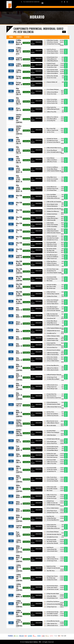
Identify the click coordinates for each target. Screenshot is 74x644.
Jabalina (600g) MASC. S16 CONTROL (19, 130)
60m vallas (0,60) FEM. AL (18, 91)
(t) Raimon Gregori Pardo (52, 188)
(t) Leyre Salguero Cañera (52, 53)
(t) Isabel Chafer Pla (51, 271)
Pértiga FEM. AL (18, 77)
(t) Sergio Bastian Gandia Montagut (55, 604)
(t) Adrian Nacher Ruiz (52, 549)
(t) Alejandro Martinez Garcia (53, 331)
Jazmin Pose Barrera (51, 49)
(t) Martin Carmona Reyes (52, 353)
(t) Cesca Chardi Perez (52, 443)
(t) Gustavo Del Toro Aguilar (53, 325)
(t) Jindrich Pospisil (51, 63)
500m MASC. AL (19, 496)
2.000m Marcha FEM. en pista (19, 51)
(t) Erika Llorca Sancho (52, 469)
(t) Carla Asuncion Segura (52, 586)
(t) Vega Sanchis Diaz (51, 107)
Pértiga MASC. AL (19, 83)
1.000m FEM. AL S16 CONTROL (19, 568)
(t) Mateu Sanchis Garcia (52, 385)
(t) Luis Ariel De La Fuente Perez (54, 398)
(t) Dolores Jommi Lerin (52, 236)
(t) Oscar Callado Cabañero (53, 361)
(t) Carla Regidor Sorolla (52, 204)
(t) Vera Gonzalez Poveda (52, 70)
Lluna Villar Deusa (51, 571)
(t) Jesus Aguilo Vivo (51, 343)
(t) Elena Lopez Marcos (52, 261)
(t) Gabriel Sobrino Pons (52, 448)
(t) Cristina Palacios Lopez (53, 269)
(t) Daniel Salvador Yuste (52, 57)
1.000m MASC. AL (19, 595)
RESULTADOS (39, 42)
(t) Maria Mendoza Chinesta (53, 423)
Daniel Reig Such (50, 516)
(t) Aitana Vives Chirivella (52, 76)
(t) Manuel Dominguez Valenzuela (54, 375)
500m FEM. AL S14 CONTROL (19, 469)
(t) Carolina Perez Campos (53, 238)
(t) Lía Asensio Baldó (51, 242)
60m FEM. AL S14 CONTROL (19, 263)
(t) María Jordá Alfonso (52, 160)
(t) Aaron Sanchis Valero (52, 551)
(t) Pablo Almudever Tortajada (53, 505)
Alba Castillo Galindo (51, 425)
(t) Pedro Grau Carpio (52, 498)
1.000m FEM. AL (18, 541)
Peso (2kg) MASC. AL (19, 448)
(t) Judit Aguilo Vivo (51, 217)
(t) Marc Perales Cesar (52, 258)
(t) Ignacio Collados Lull (52, 82)
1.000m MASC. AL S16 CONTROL (19, 604)
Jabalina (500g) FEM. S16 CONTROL (19, 433)
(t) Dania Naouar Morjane (52, 51)
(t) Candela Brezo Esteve (52, 140)
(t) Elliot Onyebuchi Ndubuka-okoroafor (55, 171)
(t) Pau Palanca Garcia (52, 511)
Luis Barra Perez (50, 132)
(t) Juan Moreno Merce (52, 119)
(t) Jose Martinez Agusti (52, 255)
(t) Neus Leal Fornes (51, 292)
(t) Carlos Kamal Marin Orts (53, 365)
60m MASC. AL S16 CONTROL (19, 386)
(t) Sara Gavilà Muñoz (51, 195)
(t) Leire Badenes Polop (52, 479)
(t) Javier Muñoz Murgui (52, 169)
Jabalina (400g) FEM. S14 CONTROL (19, 423)
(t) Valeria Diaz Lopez (51, 229)
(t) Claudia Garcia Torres (52, 240)
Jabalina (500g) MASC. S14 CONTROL (19, 118)
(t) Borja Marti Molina (51, 596)
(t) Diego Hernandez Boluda (53, 594)
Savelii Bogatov (50, 547)
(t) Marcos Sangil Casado (52, 130)
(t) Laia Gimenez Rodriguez (53, 89)
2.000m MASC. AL (19, 65)
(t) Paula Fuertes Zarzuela (53, 589)
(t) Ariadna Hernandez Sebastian (54, 534)
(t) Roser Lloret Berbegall (52, 300)
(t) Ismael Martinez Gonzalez (53, 621)
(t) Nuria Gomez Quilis (51, 487)
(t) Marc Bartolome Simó (52, 314)
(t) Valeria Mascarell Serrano (53, 198)
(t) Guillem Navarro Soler (52, 339)
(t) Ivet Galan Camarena (52, 457)
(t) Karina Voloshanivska (52, 206)
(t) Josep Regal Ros (51, 121)
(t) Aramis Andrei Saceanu (52, 447)
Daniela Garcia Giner (51, 566)
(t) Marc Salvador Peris (52, 624)
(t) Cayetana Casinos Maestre (53, 142)
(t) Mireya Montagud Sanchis (53, 109)
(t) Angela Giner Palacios (52, 576)
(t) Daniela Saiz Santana (52, 138)
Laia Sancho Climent (51, 431)
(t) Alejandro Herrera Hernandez (54, 345)
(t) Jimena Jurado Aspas (52, 214)
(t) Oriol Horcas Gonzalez (52, 42)
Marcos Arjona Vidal (51, 128)
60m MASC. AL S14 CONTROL (19, 367)
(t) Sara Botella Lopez (52, 442)
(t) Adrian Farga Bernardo (52, 415)
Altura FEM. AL (18, 109)
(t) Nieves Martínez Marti (52, 218)
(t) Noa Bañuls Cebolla (52, 246)
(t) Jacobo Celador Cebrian (53, 309)
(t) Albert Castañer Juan (52, 503)
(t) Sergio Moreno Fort (52, 59)
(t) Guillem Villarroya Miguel (53, 379)
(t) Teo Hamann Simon (52, 190)
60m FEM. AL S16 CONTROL (19, 286)
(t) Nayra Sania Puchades (52, 225)
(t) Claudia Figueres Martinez (53, 439)
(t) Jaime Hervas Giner (52, 67)
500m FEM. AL (18, 441)
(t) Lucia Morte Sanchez (52, 489)
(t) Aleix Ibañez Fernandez (52, 40)
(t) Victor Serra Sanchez (52, 357)
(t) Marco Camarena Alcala (53, 354)
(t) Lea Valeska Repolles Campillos (54, 273)
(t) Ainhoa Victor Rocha (52, 296)
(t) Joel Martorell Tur (51, 333)
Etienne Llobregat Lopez (52, 389)
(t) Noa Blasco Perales (52, 162)
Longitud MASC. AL (19, 59)
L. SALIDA (33, 43)
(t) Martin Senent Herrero (52, 559)
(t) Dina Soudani (50, 223)
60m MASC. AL (19, 309)
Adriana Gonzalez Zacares (52, 421)
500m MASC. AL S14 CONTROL (19, 518)
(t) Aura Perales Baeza (52, 477)
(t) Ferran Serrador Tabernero (53, 310)
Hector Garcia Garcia (51, 396)
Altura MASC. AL (19, 323)
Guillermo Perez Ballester (52, 117)
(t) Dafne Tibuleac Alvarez (53, 304)
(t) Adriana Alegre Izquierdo (53, 294)
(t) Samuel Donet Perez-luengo (54, 44)
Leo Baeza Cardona (51, 557)
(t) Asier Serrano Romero (52, 414)
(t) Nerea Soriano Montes (52, 73)
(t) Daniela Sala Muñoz (51, 285)
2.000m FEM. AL (19, 71)
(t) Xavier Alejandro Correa (53, 316)
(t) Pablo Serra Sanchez (52, 359)
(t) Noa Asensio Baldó (51, 540)
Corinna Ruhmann (50, 158)
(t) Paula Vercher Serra (52, 252)
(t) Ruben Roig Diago (51, 518)
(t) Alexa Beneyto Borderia (53, 71)
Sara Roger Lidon (51, 250)
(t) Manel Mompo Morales (52, 61)
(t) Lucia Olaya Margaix (52, 150)
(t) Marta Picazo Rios (51, 112)
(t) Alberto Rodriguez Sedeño (53, 336)
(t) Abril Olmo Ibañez (51, 435)
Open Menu (42, 3)
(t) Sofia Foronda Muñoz (52, 226)
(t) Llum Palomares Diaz (52, 279)
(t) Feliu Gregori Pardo (52, 377)
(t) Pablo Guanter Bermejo (52, 612)
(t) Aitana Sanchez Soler (52, 103)
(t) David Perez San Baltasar (53, 601)
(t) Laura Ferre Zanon (51, 78)
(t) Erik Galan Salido (51, 497)
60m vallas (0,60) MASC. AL (19, 169)
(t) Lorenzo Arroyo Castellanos (53, 350)
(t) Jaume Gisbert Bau (51, 394)
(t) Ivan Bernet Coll (51, 318)
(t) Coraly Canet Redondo (52, 481)
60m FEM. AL (19, 196)
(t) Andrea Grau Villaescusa (53, 211)
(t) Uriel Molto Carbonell (52, 614)
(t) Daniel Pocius (50, 501)
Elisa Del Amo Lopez (51, 288)
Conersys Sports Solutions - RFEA (33, 642)
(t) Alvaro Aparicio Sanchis (53, 370)
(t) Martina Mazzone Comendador (54, 202)
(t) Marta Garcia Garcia (52, 462)
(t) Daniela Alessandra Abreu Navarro (55, 209)
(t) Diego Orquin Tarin (52, 387)
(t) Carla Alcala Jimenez (52, 302)
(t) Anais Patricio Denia (52, 99)
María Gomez (50, 281)
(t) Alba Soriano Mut (51, 220)
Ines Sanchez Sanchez (51, 249)
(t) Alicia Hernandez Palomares (54, 233)
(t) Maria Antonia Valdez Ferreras (54, 148)
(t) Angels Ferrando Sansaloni (53, 568)
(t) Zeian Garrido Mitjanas (52, 167)
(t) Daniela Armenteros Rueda (53, 404)
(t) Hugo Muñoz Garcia (52, 177)
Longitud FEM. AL (19, 405)
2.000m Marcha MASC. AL (19, 42)
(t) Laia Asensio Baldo (51, 277)
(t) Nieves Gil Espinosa (52, 263)
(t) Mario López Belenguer (53, 65)
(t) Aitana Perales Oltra (52, 101)
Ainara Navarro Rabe (51, 287)
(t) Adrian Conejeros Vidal (52, 340)
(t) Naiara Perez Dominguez (53, 432)
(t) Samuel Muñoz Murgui (52, 450)
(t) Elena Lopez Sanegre (52, 587)
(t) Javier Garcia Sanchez (52, 179)
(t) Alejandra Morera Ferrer (53, 265)
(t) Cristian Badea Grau (52, 347)
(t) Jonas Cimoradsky (51, 181)
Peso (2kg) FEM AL (18, 534)
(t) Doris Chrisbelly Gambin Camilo (54, 152)
